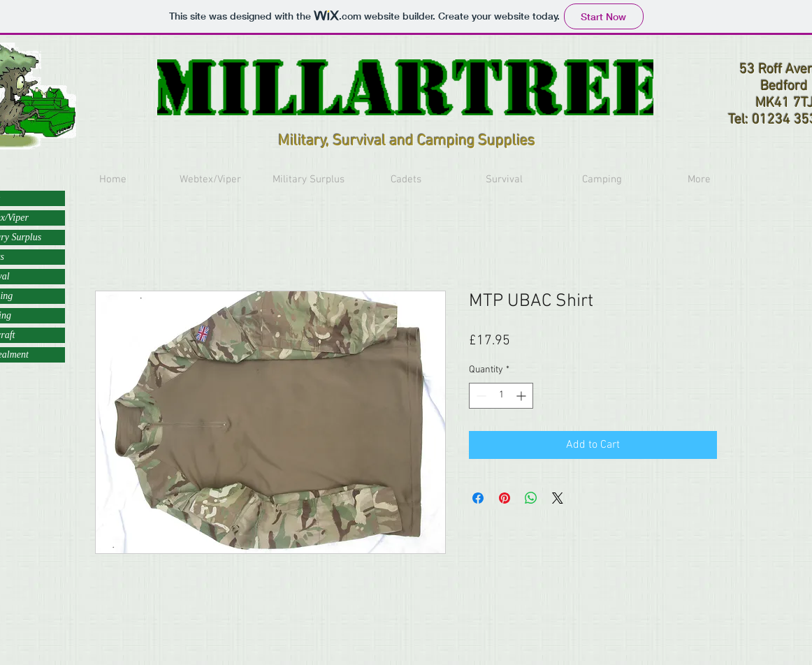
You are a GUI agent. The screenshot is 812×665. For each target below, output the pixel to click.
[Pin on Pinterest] (505, 498)
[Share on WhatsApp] (531, 498)
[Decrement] (480, 396)
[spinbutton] (501, 396)
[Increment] (522, 396)
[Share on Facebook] (478, 498)
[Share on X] (558, 498)
